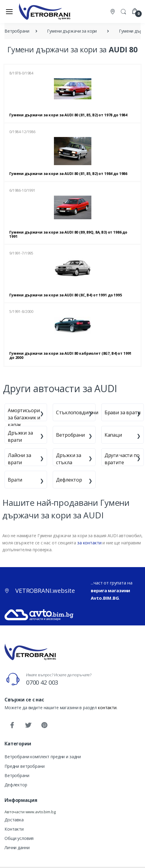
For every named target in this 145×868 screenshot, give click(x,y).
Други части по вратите (122, 459)
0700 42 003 (42, 682)
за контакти (89, 543)
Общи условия (19, 838)
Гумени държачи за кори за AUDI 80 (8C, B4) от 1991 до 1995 (66, 295)
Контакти (14, 829)
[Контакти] (113, 12)
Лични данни (17, 848)
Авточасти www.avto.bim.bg (30, 812)
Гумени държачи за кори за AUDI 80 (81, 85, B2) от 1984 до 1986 (68, 174)
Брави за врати (123, 412)
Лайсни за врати (19, 459)
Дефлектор (69, 480)
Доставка (14, 820)
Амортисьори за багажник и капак (24, 418)
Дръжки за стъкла (69, 459)
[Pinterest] (44, 725)
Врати (15, 480)
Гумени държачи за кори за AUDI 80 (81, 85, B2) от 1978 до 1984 (68, 115)
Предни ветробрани (25, 766)
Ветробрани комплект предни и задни (43, 757)
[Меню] (9, 11)
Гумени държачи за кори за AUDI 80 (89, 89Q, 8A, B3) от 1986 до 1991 (68, 234)
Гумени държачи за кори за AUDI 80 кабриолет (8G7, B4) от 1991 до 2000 (70, 355)
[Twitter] (28, 725)
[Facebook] (12, 725)
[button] (123, 11)
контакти (107, 708)
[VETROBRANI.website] (45, 11)
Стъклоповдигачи (77, 412)
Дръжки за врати (20, 436)
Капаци (113, 435)
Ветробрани (70, 435)
